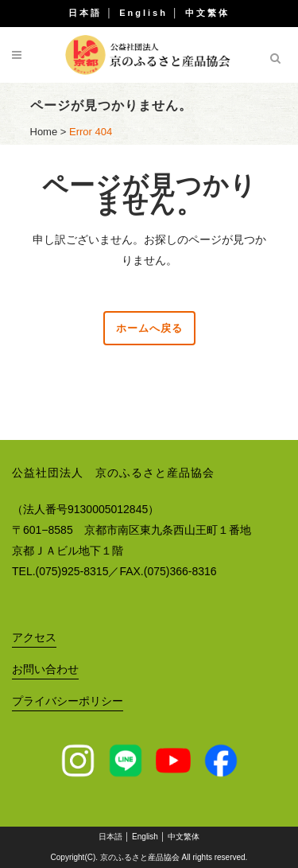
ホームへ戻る (149, 328)
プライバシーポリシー (68, 701)
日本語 (85, 13)
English (143, 13)
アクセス (34, 637)
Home (44, 132)
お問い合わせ (45, 669)
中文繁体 (207, 13)
